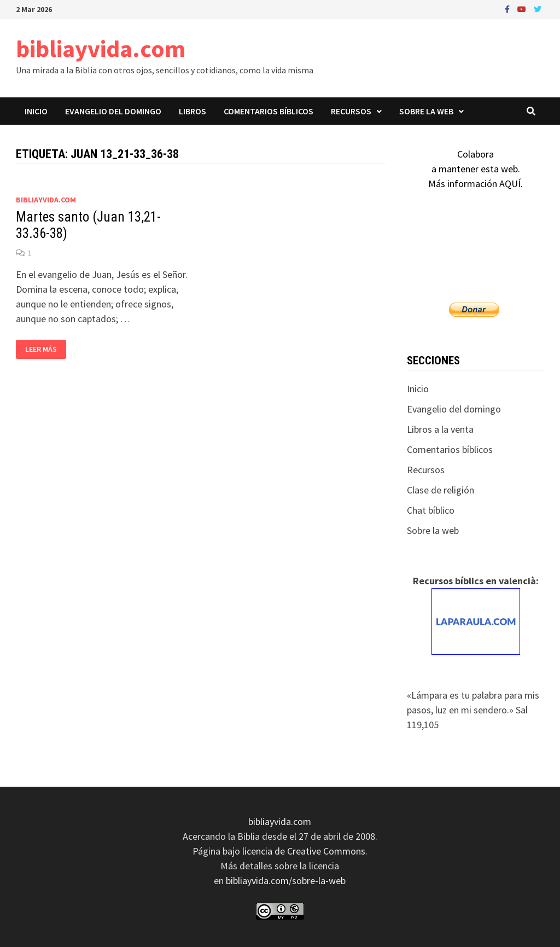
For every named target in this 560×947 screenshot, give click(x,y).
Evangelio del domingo (113, 111)
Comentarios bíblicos (269, 111)
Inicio (36, 111)
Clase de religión (441, 490)
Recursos (351, 111)
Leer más (41, 349)
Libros (192, 111)
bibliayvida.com (101, 48)
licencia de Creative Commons (304, 851)
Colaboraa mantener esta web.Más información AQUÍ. (476, 169)
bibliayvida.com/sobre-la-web (286, 881)
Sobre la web (426, 111)
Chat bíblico (431, 510)
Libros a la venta (440, 429)
